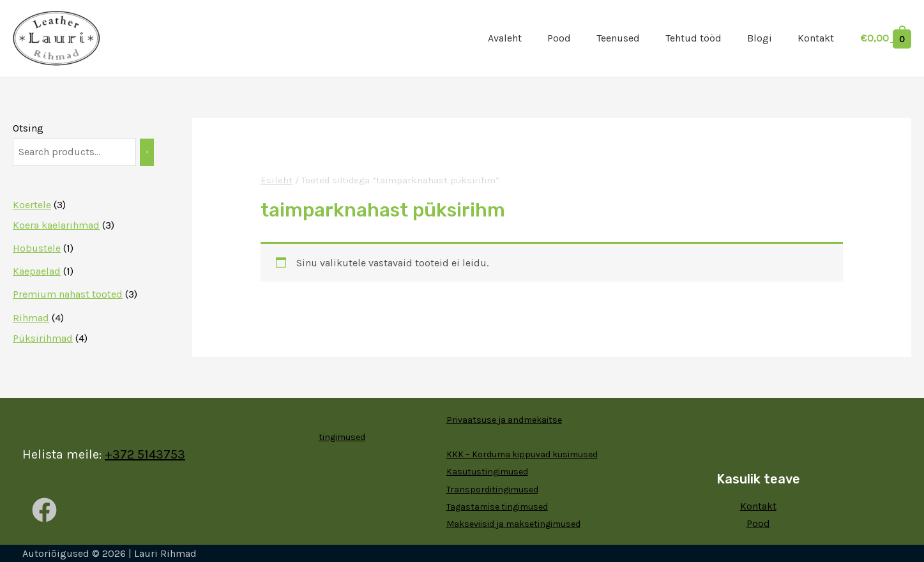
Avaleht (505, 38)
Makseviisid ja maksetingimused (513, 524)
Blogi (760, 38)
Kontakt (816, 38)
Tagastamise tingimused (497, 507)
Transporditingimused (492, 490)
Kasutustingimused (487, 472)
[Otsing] (147, 152)
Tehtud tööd (693, 38)
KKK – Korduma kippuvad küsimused (522, 454)
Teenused (618, 38)
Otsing (28, 128)
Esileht (276, 180)
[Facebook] (44, 510)
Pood (559, 38)
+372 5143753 (145, 454)
